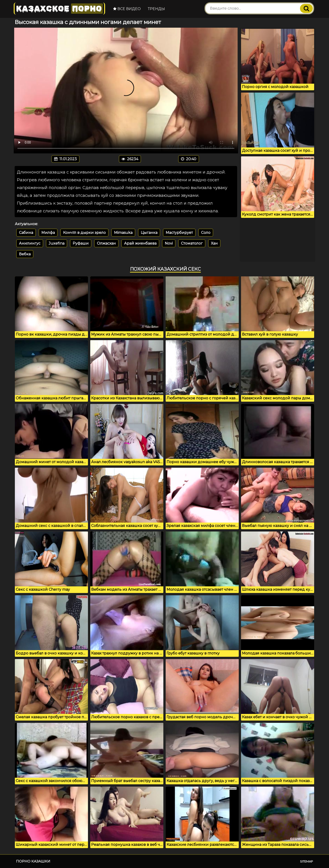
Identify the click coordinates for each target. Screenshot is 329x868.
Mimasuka (123, 233)
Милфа (48, 233)
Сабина (26, 233)
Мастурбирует (179, 233)
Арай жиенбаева (140, 243)
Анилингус (30, 243)
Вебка (25, 254)
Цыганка (149, 233)
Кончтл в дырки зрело (84, 233)
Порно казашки (33, 861)
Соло (206, 233)
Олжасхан (106, 243)
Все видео (127, 9)
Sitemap (306, 861)
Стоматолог (192, 243)
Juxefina (57, 243)
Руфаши (81, 243)
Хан (214, 243)
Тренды (156, 9)
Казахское (59, 9)
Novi (169, 243)
